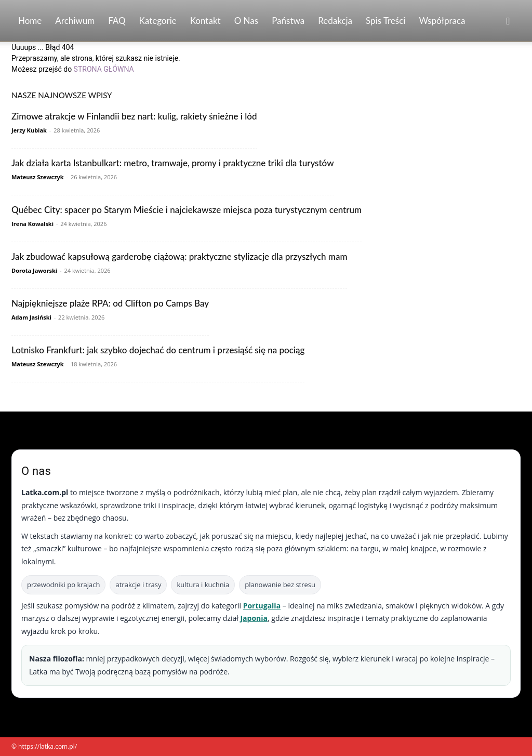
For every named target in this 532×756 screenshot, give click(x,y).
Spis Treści (385, 21)
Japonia (254, 618)
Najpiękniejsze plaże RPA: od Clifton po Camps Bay (110, 303)
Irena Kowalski (32, 224)
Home (30, 21)
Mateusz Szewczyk (38, 177)
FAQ (117, 21)
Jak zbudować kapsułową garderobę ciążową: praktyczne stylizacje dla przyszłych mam (179, 256)
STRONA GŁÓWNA (104, 69)
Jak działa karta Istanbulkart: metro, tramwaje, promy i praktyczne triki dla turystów (173, 163)
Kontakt (205, 21)
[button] (508, 22)
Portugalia (262, 606)
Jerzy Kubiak (29, 130)
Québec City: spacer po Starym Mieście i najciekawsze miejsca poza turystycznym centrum (187, 210)
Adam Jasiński (31, 317)
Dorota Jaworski (34, 270)
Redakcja (335, 21)
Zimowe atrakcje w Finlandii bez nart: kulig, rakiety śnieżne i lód (134, 116)
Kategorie (158, 21)
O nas (247, 21)
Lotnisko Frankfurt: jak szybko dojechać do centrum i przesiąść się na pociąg (158, 350)
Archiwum (75, 21)
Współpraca (442, 21)
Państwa (288, 21)
